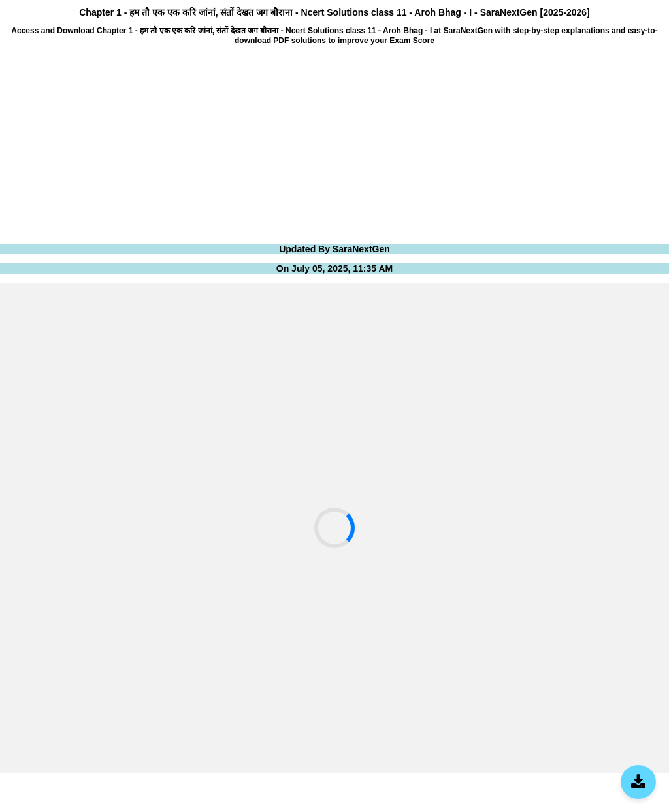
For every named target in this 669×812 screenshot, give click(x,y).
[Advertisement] (334, 143)
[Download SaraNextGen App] (638, 782)
